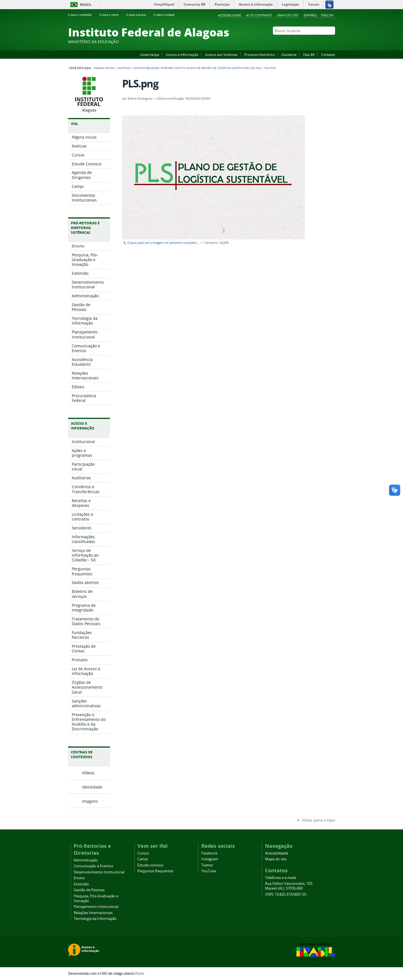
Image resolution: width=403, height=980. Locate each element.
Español (311, 15)
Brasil (86, 5)
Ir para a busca (138, 15)
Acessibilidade (230, 15)
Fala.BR (309, 55)
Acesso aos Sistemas (221, 55)
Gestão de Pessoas (89, 890)
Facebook (305, 41)
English (327, 15)
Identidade (92, 787)
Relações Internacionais (93, 913)
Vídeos (88, 773)
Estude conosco (150, 865)
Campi (143, 859)
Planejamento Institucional (96, 907)
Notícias (124, 68)
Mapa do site (288, 15)
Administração (86, 860)
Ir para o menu (111, 15)
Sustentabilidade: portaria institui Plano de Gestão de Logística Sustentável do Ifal (197, 68)
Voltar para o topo (318, 820)
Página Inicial (104, 68)
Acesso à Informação (182, 55)
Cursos (143, 853)
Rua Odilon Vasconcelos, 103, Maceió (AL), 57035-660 (289, 886)
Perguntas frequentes (155, 871)
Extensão (81, 884)
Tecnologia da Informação (95, 919)
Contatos (328, 55)
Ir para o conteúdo (82, 15)
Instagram (318, 41)
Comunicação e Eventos (93, 866)
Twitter (325, 41)
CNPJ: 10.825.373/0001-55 (286, 894)
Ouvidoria (289, 55)
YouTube (311, 41)
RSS (332, 41)
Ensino (79, 878)
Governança (150, 55)
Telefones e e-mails (281, 878)
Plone (139, 973)
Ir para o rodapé (166, 15)
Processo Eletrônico (259, 55)
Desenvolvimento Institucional (99, 872)
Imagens (90, 801)
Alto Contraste (259, 15)
